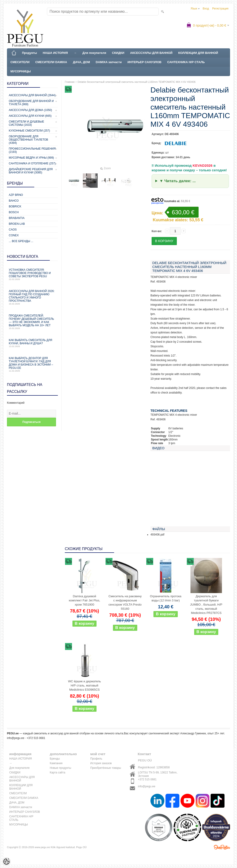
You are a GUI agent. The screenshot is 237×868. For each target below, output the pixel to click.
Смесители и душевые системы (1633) (26, 123)
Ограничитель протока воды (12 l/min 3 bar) (166, 598)
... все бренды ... (21, 241)
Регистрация (220, 9)
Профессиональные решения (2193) (32, 150)
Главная (70, 82)
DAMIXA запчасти (109, 62)
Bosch (14, 212)
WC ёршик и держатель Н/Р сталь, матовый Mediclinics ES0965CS (84, 685)
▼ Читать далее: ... (178, 181)
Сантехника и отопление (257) (32, 163)
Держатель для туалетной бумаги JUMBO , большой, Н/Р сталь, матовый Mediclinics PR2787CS (206, 605)
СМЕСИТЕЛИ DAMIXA (51, 62)
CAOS (13, 230)
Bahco (14, 201)
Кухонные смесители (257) (29, 131)
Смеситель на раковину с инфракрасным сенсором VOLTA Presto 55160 (125, 602)
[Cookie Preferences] (6, 862)
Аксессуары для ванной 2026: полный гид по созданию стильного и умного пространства (32, 297)
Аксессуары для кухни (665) (30, 116)
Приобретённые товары (106, 768)
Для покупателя (94, 53)
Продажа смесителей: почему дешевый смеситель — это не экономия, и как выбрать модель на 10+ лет (32, 322)
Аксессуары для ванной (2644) (32, 95)
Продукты (30, 53)
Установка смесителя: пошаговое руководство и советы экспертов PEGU (32, 274)
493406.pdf (157, 535)
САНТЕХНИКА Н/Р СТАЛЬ (186, 62)
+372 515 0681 (147, 779)
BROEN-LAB (17, 224)
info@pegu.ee (16, 738)
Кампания (56, 763)
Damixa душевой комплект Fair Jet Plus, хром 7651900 (84, 600)
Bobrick (15, 206)
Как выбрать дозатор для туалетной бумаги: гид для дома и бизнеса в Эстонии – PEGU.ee (32, 364)
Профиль (96, 759)
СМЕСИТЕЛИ (20, 62)
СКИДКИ (118, 53)
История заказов (101, 763)
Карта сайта (58, 773)
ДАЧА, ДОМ (81, 62)
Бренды (55, 759)
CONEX (14, 235)
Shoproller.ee (222, 847)
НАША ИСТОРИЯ (55, 53)
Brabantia (17, 218)
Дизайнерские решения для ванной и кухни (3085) (31, 171)
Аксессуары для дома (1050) (30, 110)
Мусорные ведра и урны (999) (31, 158)
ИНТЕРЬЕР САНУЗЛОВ (145, 62)
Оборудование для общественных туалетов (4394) (28, 140)
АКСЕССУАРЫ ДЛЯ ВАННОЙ (151, 53)
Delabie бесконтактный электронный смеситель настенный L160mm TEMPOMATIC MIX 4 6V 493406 (137, 82)
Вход (206, 9)
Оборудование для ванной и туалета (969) (31, 103)
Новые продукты (60, 768)
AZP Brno (16, 195)
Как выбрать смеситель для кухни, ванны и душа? (32, 343)
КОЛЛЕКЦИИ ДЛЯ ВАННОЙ (198, 53)
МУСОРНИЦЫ (21, 71)
